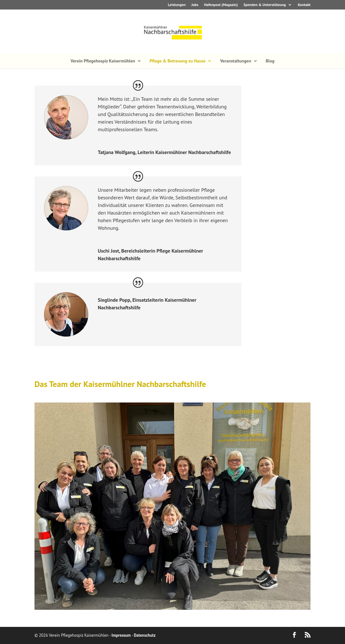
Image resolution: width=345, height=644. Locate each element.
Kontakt (304, 5)
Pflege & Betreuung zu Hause (178, 61)
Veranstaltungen (235, 61)
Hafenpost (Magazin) (221, 5)
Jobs (195, 5)
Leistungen (177, 5)
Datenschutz (145, 635)
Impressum (121, 635)
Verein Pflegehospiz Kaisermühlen (103, 61)
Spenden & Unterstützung (265, 5)
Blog (270, 61)
